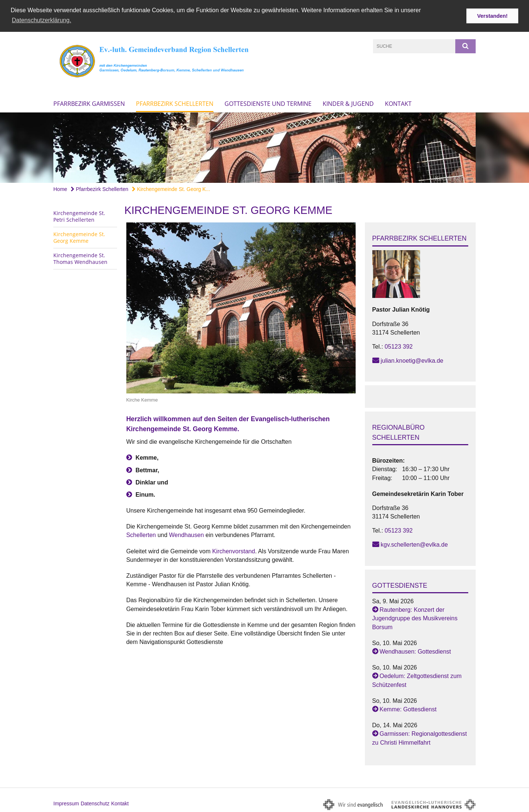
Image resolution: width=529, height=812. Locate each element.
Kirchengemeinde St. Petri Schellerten (79, 215)
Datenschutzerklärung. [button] (41, 20)
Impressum (66, 802)
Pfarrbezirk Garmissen (89, 103)
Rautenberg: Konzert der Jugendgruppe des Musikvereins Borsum (415, 618)
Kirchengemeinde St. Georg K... (171, 188)
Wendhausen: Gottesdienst (415, 650)
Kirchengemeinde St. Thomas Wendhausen (80, 257)
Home (60, 188)
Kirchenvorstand (234, 550)
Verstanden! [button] (492, 16)
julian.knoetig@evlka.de (412, 360)
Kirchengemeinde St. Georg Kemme (79, 236)
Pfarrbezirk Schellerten (175, 103)
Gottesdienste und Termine (268, 103)
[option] (264, 147)
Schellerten (142, 534)
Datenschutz (95, 802)
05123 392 (399, 345)
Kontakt (398, 103)
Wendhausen (187, 534)
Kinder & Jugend (348, 103)
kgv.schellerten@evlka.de (414, 544)
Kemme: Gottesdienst (408, 708)
